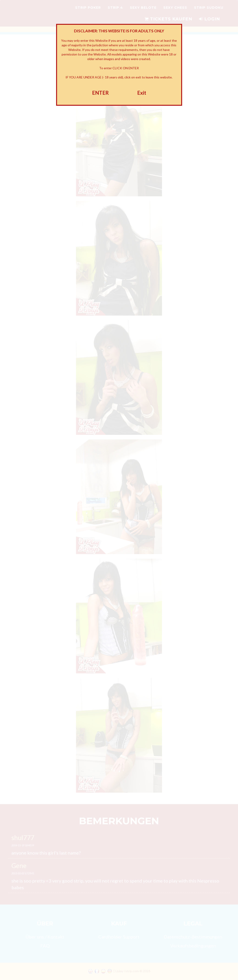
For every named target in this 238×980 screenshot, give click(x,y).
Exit (142, 93)
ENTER (100, 93)
